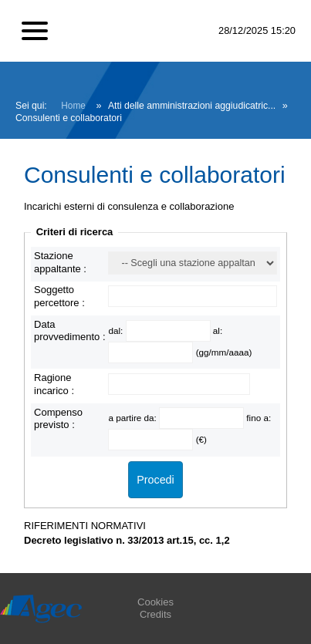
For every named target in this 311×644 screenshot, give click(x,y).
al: (218, 330)
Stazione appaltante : (60, 262)
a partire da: (134, 418)
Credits (155, 614)
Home (73, 106)
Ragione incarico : (54, 384)
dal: (117, 330)
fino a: (259, 418)
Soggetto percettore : (59, 296)
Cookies (155, 602)
